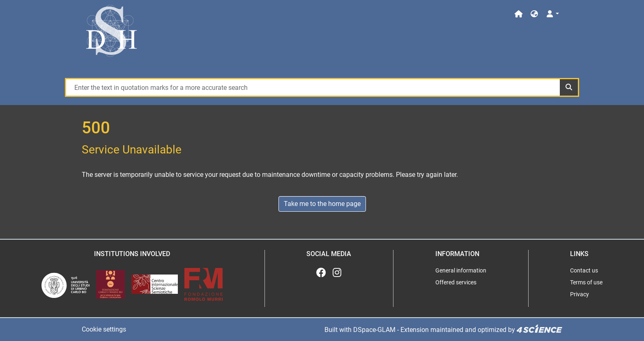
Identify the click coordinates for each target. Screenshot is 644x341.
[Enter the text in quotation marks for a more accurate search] (313, 87)
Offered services (456, 282)
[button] (534, 14)
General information (461, 270)
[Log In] (552, 14)
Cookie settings (104, 329)
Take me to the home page (322, 204)
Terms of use (586, 282)
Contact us (584, 270)
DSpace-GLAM (374, 329)
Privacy (580, 294)
